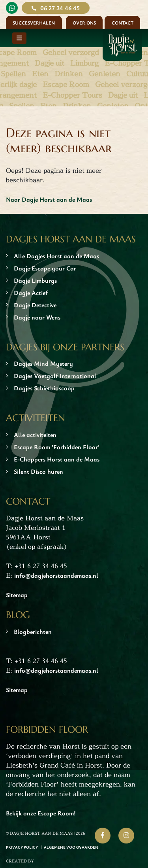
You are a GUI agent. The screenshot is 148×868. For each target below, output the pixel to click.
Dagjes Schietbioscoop (44, 388)
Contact (123, 23)
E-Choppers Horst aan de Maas (57, 459)
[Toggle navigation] (19, 38)
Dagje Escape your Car (45, 268)
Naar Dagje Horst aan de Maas (49, 199)
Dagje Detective (35, 305)
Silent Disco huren (38, 471)
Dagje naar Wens (37, 317)
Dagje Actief (31, 293)
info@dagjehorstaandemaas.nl (56, 575)
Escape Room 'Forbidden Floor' (57, 447)
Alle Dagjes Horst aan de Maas (56, 256)
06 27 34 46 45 (60, 8)
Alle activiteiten (35, 435)
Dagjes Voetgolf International (55, 376)
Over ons (84, 23)
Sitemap (17, 595)
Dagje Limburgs (35, 280)
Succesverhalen (34, 23)
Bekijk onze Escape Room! (41, 813)
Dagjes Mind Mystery (43, 363)
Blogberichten (33, 632)
